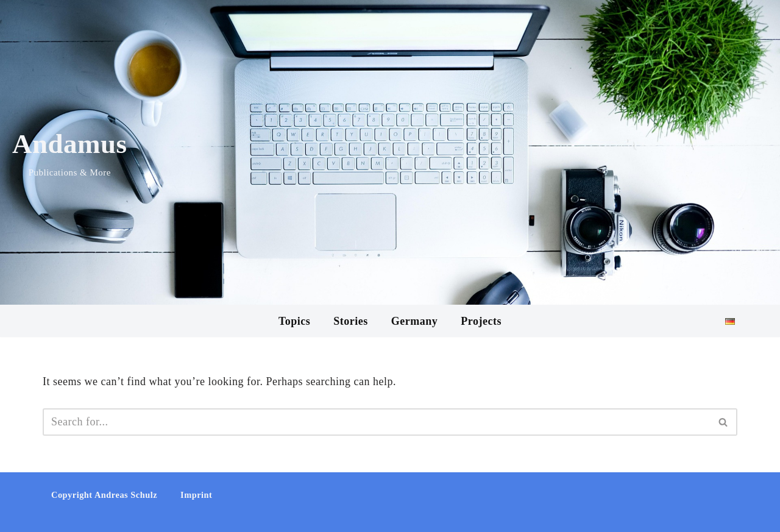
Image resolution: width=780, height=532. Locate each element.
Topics (294, 321)
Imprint (196, 495)
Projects (481, 321)
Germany (414, 321)
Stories (351, 321)
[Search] (376, 422)
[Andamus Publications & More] (70, 153)
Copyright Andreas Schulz (104, 495)
